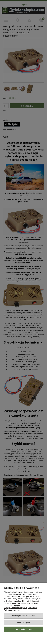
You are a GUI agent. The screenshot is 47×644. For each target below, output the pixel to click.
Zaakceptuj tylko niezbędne (23, 616)
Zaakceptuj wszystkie (23, 629)
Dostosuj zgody (24, 622)
